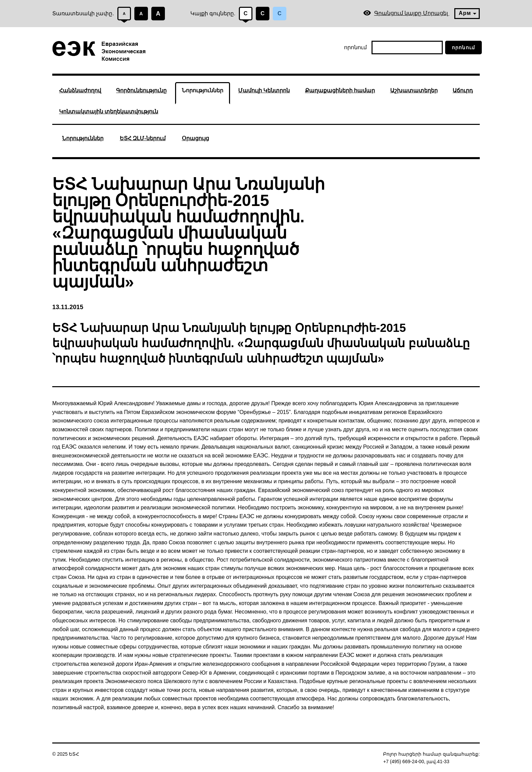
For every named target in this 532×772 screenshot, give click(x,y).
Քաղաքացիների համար (340, 90)
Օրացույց (195, 138)
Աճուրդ (463, 90)
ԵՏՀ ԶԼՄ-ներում (143, 138)
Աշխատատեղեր (414, 90)
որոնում (355, 47)
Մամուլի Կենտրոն (264, 90)
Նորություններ (203, 90)
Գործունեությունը (141, 90)
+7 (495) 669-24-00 (403, 761)
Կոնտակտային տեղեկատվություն (109, 111)
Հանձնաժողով (80, 90)
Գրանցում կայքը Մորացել (406, 13)
